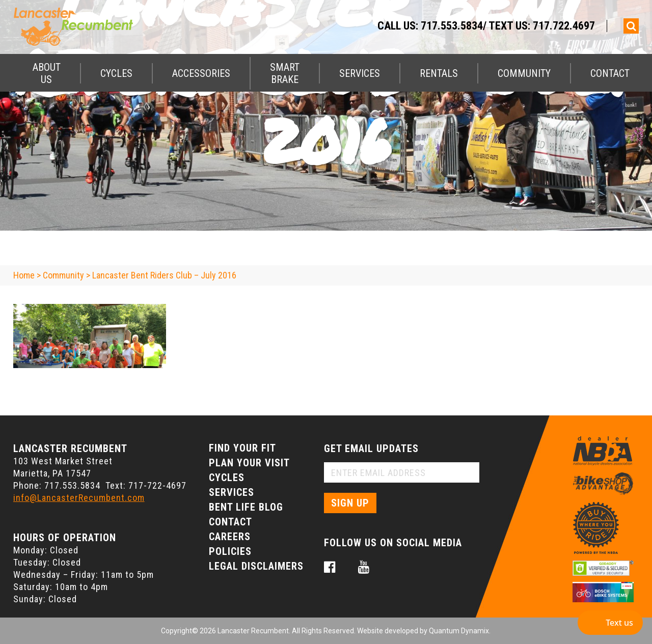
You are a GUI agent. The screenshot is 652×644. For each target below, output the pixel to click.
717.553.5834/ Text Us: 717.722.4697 (508, 26)
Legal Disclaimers (256, 566)
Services (360, 73)
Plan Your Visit (249, 463)
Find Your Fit (242, 448)
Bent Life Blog (246, 507)
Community (524, 73)
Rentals (439, 73)
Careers (230, 537)
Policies (230, 551)
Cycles (116, 73)
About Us (47, 73)
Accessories (201, 73)
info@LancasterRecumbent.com (79, 498)
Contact (610, 73)
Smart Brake (285, 73)
